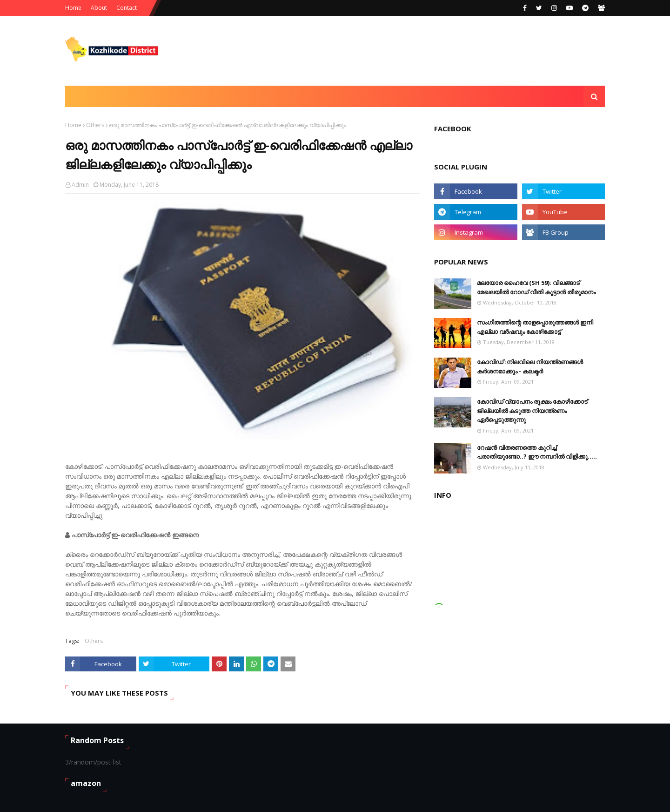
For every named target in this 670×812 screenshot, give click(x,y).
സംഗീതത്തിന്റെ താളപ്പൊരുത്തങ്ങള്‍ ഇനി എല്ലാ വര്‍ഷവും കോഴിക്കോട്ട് (535, 327)
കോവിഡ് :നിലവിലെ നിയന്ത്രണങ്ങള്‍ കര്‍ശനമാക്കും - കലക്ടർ (530, 366)
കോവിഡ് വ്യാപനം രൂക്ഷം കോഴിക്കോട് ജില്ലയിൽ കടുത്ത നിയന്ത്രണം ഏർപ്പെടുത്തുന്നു (532, 410)
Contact (127, 8)
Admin (80, 185)
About (99, 8)
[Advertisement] (435, 51)
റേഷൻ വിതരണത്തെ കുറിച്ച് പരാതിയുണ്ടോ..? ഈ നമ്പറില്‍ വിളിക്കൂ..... (537, 452)
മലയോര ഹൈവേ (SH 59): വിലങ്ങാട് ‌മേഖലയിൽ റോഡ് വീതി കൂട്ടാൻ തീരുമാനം (536, 287)
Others (95, 125)
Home (73, 8)
